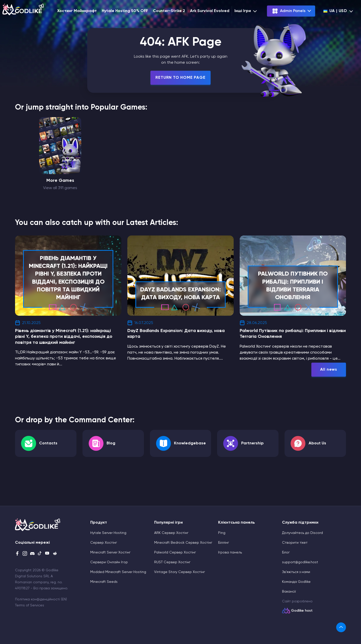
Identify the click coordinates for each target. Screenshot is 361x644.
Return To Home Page (180, 78)
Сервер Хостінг (104, 543)
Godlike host (302, 611)
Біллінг (224, 543)
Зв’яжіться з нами (296, 572)
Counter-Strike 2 (169, 11)
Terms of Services (30, 605)
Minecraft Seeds (104, 582)
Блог (286, 552)
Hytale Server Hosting (108, 533)
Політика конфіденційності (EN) (41, 599)
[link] (341, 627)
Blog (111, 443)
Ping (222, 533)
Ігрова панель (230, 552)
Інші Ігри (246, 11)
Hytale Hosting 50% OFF (125, 11)
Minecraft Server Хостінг (110, 552)
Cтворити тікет (295, 543)
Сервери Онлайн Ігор (109, 562)
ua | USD (335, 11)
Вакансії (289, 592)
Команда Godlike (296, 582)
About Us (317, 443)
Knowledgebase (190, 443)
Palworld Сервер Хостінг (175, 552)
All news (329, 370)
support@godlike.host (300, 562)
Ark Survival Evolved (210, 11)
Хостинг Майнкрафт (77, 11)
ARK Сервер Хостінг (171, 533)
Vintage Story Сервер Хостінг (180, 572)
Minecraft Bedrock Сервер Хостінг (183, 543)
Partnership (252, 443)
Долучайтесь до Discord (302, 533)
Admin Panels (289, 11)
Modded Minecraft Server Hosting (118, 572)
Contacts (48, 443)
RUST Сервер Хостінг (172, 562)
